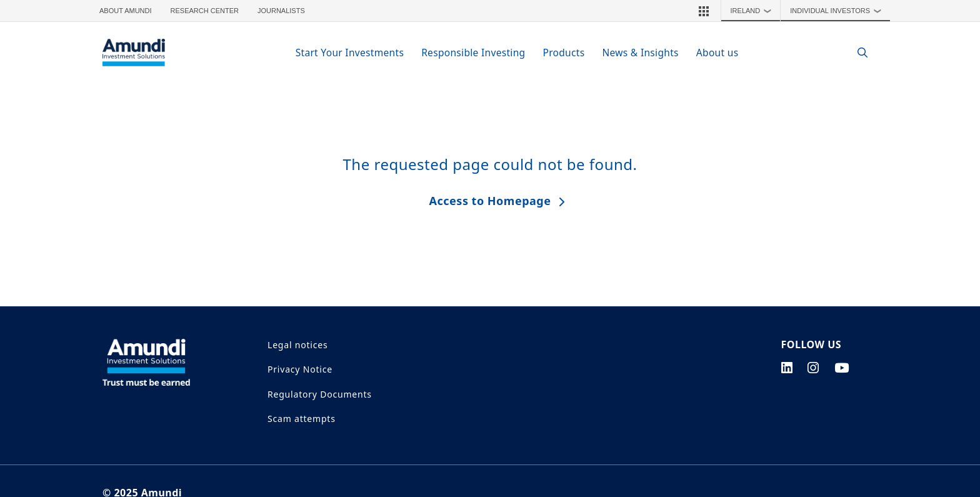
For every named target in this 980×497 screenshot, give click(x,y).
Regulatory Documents (320, 394)
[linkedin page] (787, 368)
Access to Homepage (490, 201)
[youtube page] (842, 368)
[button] (704, 11)
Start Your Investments (350, 53)
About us (717, 53)
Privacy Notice (300, 369)
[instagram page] (813, 368)
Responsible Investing (473, 53)
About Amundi (126, 11)
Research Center (205, 11)
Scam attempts (302, 419)
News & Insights (640, 53)
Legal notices (297, 345)
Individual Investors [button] (838, 11)
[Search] (856, 53)
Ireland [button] (754, 11)
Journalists (281, 11)
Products (563, 53)
